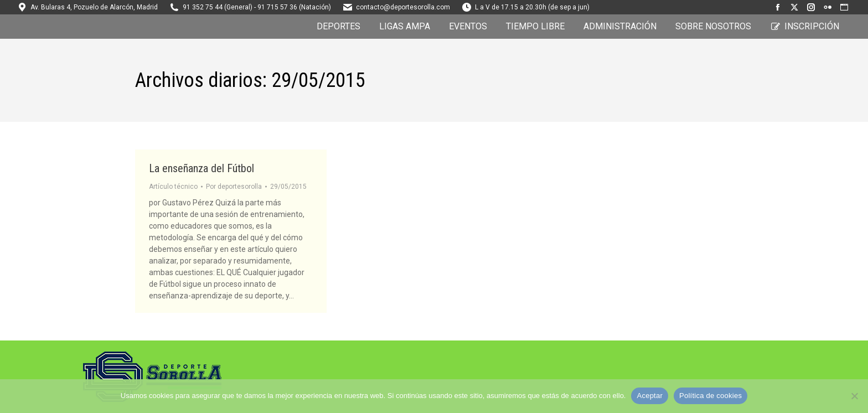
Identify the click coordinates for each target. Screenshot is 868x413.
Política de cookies (711, 396)
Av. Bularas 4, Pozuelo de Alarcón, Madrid (94, 7)
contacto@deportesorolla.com (403, 7)
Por (234, 187)
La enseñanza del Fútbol (201, 168)
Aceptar (650, 396)
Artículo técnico (173, 187)
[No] (854, 396)
